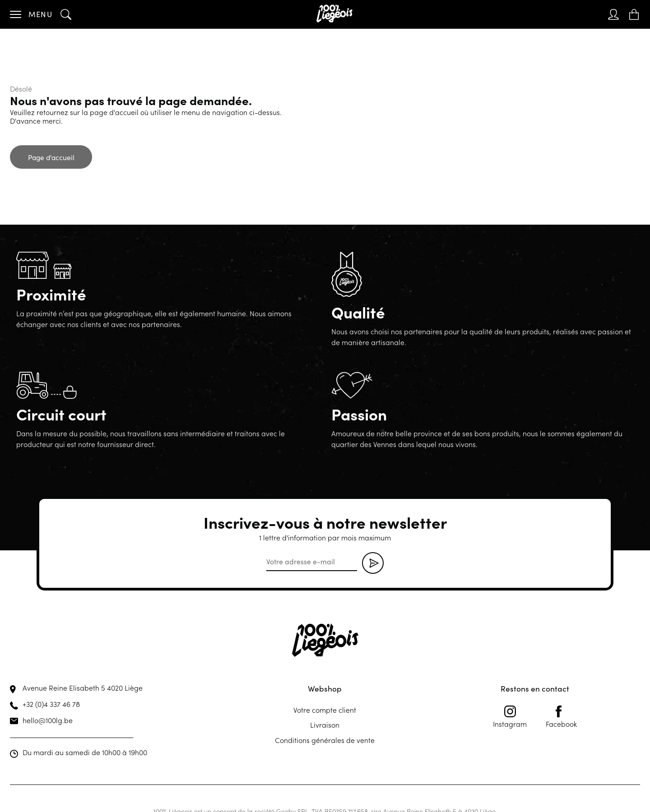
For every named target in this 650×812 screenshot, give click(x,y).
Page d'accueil (51, 157)
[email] (312, 562)
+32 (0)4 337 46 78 (51, 704)
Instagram (510, 717)
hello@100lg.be (48, 720)
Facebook (561, 717)
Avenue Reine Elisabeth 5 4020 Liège (83, 687)
